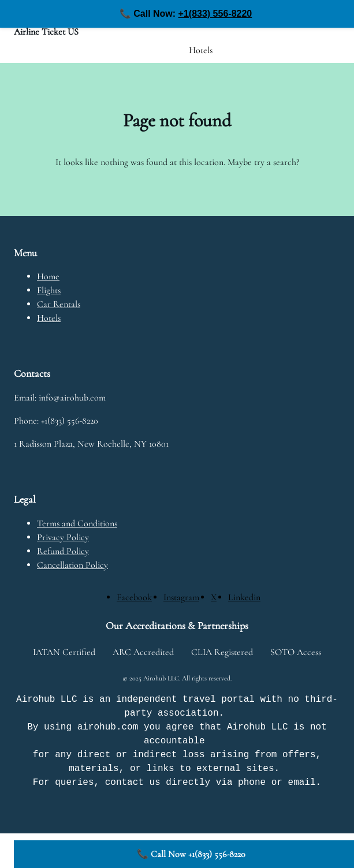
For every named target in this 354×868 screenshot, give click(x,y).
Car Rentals (59, 304)
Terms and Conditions (77, 523)
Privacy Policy (63, 537)
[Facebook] (134, 597)
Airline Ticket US (46, 32)
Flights (49, 290)
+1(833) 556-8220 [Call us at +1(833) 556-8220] (215, 14)
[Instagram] (181, 597)
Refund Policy (63, 551)
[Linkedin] (244, 597)
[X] (214, 597)
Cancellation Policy (72, 565)
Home (48, 276)
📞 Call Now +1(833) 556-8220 (191, 854)
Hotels (49, 318)
